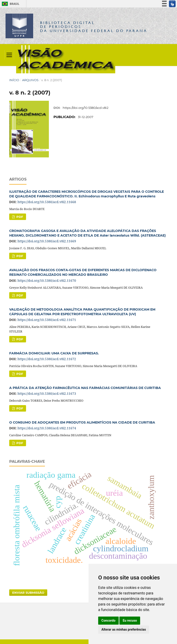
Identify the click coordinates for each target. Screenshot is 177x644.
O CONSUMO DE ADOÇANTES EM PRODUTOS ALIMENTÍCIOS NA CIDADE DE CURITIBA (82, 422)
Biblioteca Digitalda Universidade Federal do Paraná (94, 27)
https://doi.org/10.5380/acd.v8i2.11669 (47, 241)
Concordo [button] (108, 620)
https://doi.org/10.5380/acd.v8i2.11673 (47, 393)
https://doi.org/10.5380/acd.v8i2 (86, 108)
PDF (19, 217)
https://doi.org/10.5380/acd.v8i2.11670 (47, 280)
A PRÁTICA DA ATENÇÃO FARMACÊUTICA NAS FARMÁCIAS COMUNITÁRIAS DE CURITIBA (85, 388)
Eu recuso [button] (130, 620)
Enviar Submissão (28, 593)
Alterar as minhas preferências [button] (124, 629)
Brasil (10, 4)
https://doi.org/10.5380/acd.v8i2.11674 (47, 428)
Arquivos (30, 80)
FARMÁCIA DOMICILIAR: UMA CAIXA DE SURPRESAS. (54, 353)
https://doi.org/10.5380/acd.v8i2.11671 (47, 320)
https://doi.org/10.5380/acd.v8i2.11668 (47, 202)
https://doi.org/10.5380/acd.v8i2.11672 (47, 359)
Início (14, 80)
